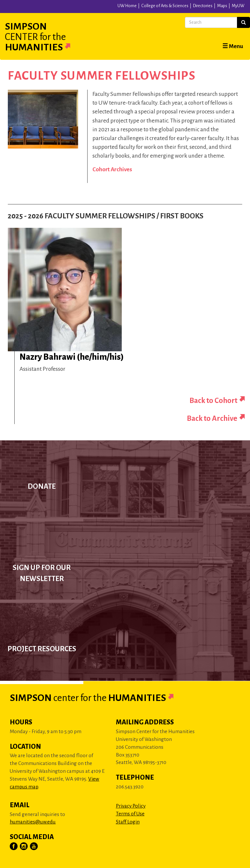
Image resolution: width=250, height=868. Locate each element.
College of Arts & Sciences (165, 6)
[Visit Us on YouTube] (34, 847)
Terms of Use (130, 814)
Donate (42, 486)
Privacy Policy (131, 806)
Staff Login (128, 822)
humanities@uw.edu (33, 822)
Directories (203, 6)
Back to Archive (212, 418)
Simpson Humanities (46, 37)
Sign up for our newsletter (42, 573)
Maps (222, 6)
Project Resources (42, 649)
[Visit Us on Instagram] (24, 847)
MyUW (238, 6)
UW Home (127, 6)
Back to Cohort (213, 401)
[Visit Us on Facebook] (14, 847)
